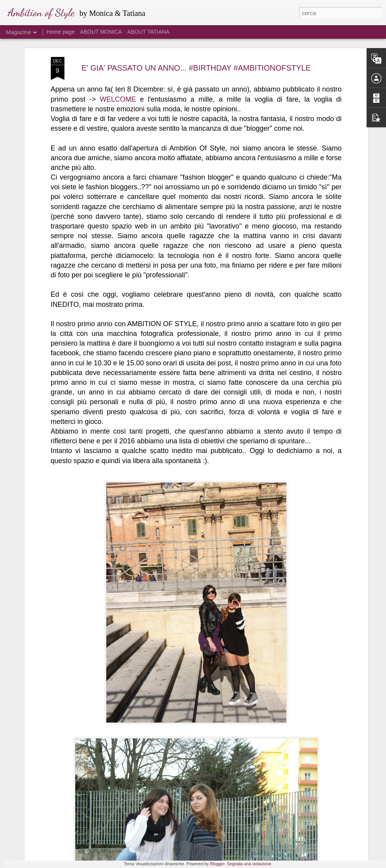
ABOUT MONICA (101, 32)
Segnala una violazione (249, 864)
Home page (61, 32)
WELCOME (118, 65)
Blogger (217, 864)
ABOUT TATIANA (148, 32)
